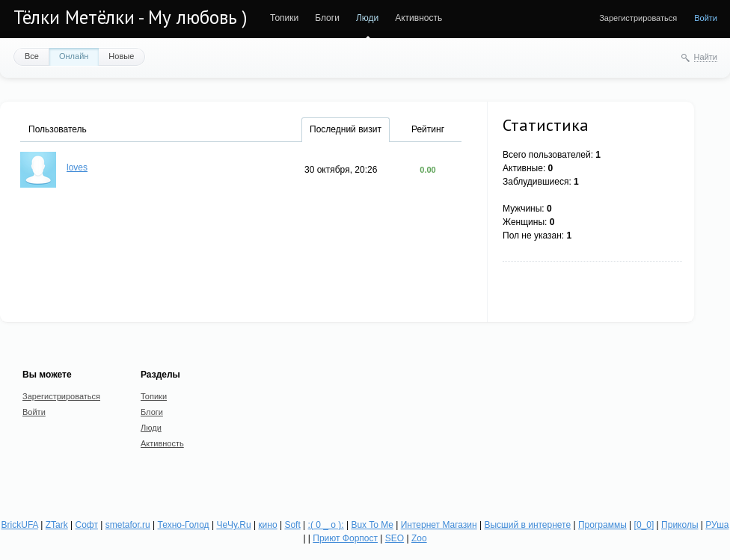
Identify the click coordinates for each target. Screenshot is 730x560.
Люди (367, 18)
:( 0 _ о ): (326, 525)
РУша (717, 525)
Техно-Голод (184, 525)
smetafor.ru (128, 525)
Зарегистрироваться (638, 18)
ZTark (57, 525)
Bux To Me (372, 525)
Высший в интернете (527, 525)
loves (77, 167)
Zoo (419, 538)
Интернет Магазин (439, 525)
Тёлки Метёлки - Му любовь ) (131, 17)
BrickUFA (20, 525)
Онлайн (74, 56)
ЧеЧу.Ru (233, 525)
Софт (87, 525)
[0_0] (644, 525)
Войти (706, 18)
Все (32, 56)
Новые (121, 56)
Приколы (680, 525)
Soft (292, 525)
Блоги (327, 18)
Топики (284, 18)
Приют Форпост (345, 538)
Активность (418, 18)
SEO (395, 538)
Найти (706, 57)
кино (267, 525)
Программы (602, 525)
